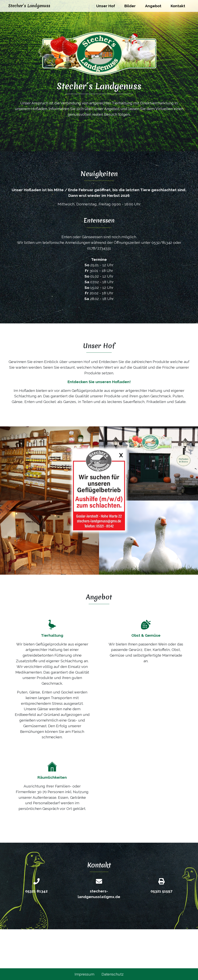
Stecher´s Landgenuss (29, 6)
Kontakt (178, 6)
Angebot (153, 6)
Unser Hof (106, 6)
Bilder (130, 6)
